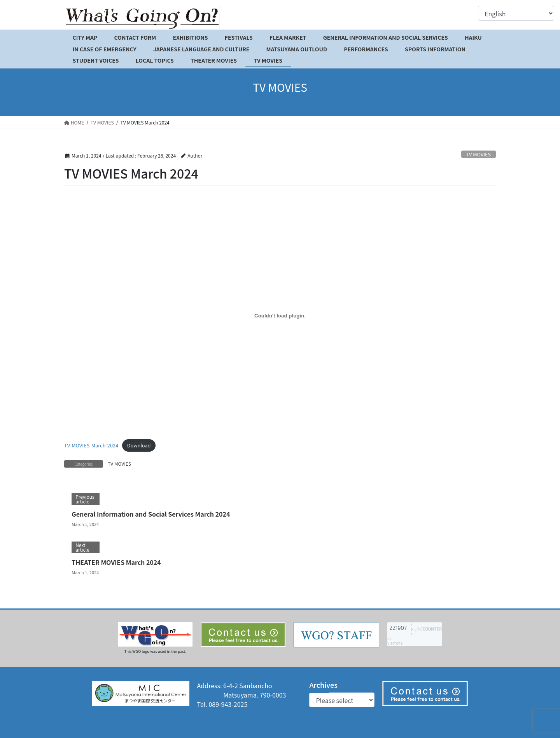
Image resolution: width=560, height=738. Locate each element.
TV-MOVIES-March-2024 (91, 445)
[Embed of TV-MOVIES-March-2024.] (280, 316)
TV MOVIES (478, 154)
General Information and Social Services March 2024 (151, 514)
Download (139, 445)
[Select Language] (516, 13)
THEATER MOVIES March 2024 (116, 562)
